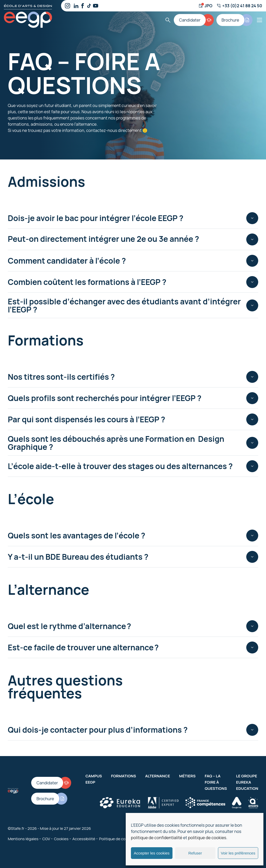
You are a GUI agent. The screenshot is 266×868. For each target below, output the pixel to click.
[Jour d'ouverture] (205, 6)
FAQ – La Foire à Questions (216, 782)
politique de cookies (207, 838)
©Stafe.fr (16, 828)
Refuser (195, 853)
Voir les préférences (238, 853)
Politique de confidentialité (123, 839)
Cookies (61, 839)
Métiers (187, 776)
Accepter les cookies (152, 853)
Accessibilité (84, 839)
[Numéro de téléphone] (239, 6)
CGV (46, 839)
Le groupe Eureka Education (247, 782)
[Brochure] (234, 20)
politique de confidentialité (157, 838)
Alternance (158, 776)
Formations (123, 776)
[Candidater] (194, 20)
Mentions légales (23, 839)
